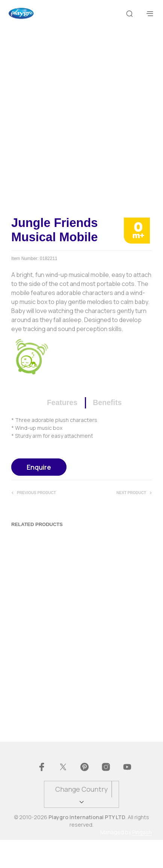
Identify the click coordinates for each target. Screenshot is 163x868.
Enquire (39, 495)
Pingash (142, 860)
